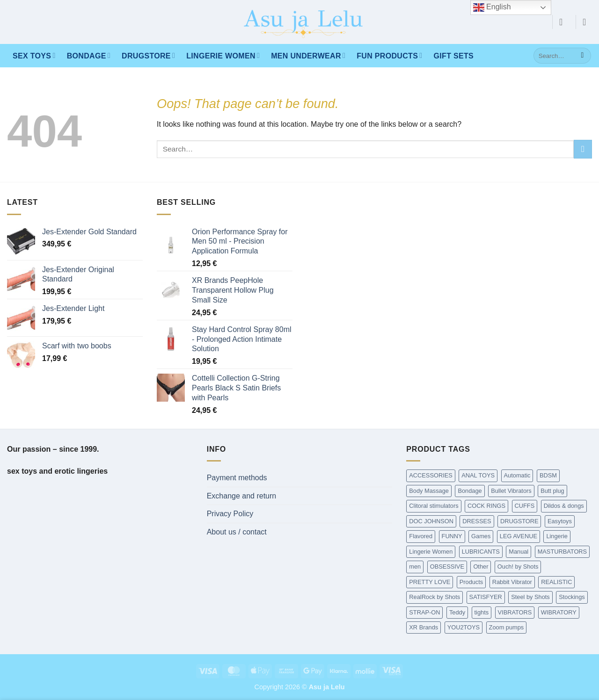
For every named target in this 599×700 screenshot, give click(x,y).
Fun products (389, 55)
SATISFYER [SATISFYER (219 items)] (486, 597)
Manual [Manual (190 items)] (519, 552)
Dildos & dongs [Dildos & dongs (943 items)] (564, 506)
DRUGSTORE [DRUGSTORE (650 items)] (519, 521)
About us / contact (237, 532)
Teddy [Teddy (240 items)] (457, 612)
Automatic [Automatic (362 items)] (517, 475)
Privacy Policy (230, 514)
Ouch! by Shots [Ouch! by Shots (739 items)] (518, 566)
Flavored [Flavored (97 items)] (421, 536)
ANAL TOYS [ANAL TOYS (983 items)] (478, 475)
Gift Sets (454, 56)
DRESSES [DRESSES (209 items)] (477, 521)
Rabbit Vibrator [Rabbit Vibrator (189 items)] (512, 582)
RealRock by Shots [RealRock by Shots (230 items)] (435, 597)
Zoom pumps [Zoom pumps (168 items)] (507, 627)
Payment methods (237, 478)
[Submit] (582, 56)
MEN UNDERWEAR (308, 55)
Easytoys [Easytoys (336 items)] (560, 521)
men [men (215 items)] (415, 566)
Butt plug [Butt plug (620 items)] (552, 491)
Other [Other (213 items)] (481, 566)
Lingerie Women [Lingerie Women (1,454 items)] (431, 552)
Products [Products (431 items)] (471, 582)
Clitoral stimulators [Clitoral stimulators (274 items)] (434, 506)
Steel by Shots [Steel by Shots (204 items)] (530, 597)
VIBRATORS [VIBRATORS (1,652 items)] (515, 612)
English (492, 7)
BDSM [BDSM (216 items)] (548, 475)
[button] (564, 22)
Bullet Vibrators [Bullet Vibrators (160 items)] (511, 491)
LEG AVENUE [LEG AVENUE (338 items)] (519, 536)
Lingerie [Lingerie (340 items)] (557, 536)
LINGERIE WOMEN (223, 55)
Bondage (89, 55)
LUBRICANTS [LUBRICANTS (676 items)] (481, 552)
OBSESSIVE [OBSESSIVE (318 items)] (447, 566)
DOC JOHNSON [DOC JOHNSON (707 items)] (431, 521)
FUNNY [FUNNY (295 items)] (452, 536)
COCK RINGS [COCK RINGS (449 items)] (486, 506)
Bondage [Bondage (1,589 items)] (470, 491)
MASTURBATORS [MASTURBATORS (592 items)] (562, 552)
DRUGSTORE (148, 55)
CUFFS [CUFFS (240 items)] (525, 506)
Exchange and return (242, 496)
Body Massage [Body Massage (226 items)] (429, 491)
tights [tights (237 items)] (482, 612)
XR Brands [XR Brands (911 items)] (424, 627)
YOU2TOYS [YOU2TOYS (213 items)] (464, 627)
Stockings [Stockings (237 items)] (572, 597)
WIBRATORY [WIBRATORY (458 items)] (559, 612)
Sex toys (34, 55)
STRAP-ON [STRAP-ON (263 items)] (424, 612)
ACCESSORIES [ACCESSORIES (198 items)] (431, 475)
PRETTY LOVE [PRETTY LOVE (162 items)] (430, 582)
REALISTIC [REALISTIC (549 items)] (556, 582)
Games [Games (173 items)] (481, 536)
